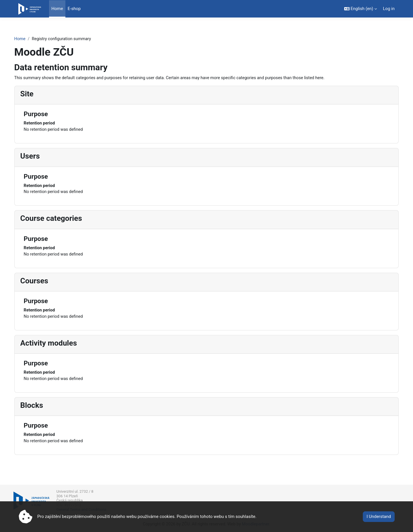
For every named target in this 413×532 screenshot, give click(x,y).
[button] (361, 9)
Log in (389, 9)
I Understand (379, 517)
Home (31, 36)
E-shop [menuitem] (74, 9)
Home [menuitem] (57, 9)
